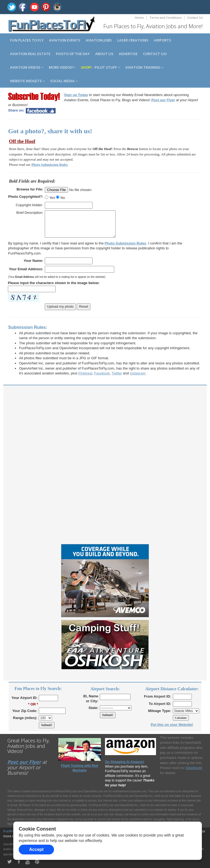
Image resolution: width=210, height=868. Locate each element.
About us (104, 54)
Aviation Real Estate (30, 54)
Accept (36, 849)
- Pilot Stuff (100, 67)
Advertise (128, 54)
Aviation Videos (27, 67)
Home (139, 18)
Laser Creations (133, 40)
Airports (163, 40)
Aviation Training (144, 67)
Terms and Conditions (166, 18)
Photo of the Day (73, 54)
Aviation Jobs (99, 40)
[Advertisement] (105, 427)
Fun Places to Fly (27, 40)
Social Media (64, 81)
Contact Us (195, 18)
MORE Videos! (62, 67)
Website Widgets (27, 81)
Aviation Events (65, 40)
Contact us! (155, 54)
